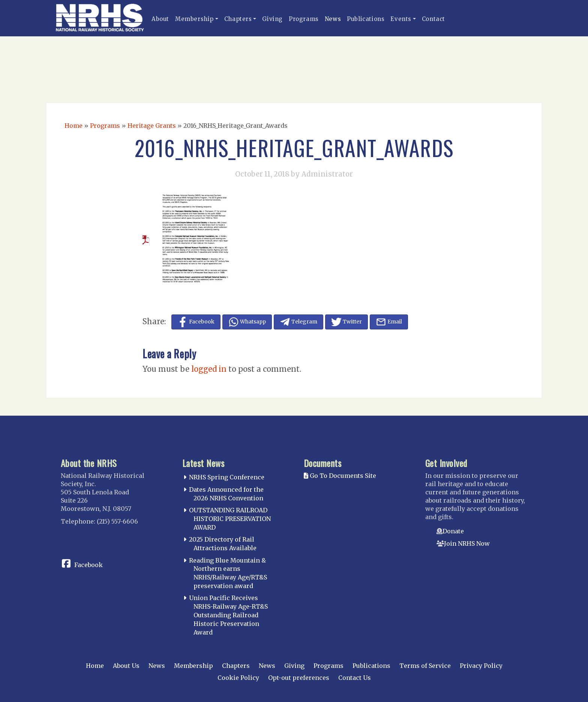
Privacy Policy (481, 666)
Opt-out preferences (299, 678)
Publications (366, 19)
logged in (209, 369)
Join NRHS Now (467, 543)
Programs (304, 19)
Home (73, 126)
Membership (194, 19)
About (160, 19)
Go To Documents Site (340, 476)
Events (401, 19)
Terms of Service (425, 666)
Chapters (238, 19)
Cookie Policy (238, 678)
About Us (126, 666)
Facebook (88, 565)
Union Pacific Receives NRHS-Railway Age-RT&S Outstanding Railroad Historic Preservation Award (228, 615)
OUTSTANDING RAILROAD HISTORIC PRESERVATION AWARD (230, 519)
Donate (453, 531)
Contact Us (355, 678)
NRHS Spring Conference (227, 477)
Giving (272, 19)
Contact (433, 19)
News (333, 19)
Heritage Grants (152, 126)
